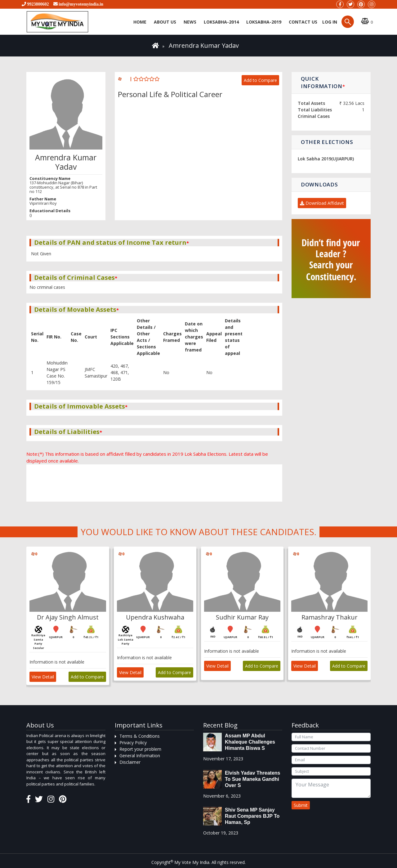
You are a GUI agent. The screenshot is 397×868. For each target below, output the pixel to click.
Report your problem (140, 749)
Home (140, 22)
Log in (329, 22)
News (190, 22)
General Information (140, 756)
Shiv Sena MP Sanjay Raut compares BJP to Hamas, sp (252, 816)
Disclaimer (130, 762)
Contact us (303, 22)
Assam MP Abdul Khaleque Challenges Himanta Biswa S (250, 742)
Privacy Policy (133, 743)
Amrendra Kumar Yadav (204, 45)
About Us (165, 22)
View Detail (43, 677)
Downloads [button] (319, 184)
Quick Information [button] (323, 82)
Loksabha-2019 (264, 22)
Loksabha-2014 (221, 22)
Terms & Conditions (140, 736)
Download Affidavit (322, 203)
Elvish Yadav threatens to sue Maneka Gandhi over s (252, 779)
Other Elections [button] (327, 142)
